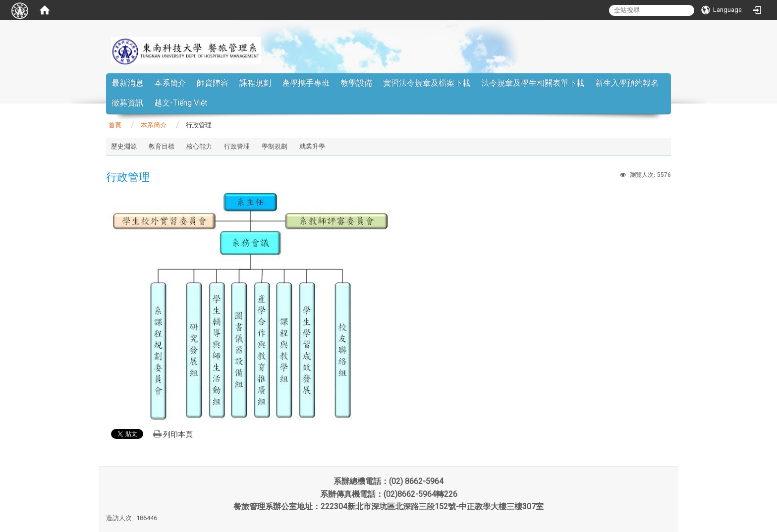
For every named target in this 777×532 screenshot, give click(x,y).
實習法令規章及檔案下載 (427, 83)
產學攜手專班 (306, 83)
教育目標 (162, 146)
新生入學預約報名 (627, 83)
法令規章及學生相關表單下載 (533, 83)
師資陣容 (213, 83)
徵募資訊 (127, 103)
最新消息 (127, 83)
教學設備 (356, 83)
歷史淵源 (124, 146)
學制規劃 (275, 146)
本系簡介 (170, 83)
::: (658, 57)
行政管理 (237, 146)
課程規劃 (255, 83)
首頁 (115, 125)
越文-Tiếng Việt (181, 103)
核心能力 (199, 146)
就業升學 (312, 146)
